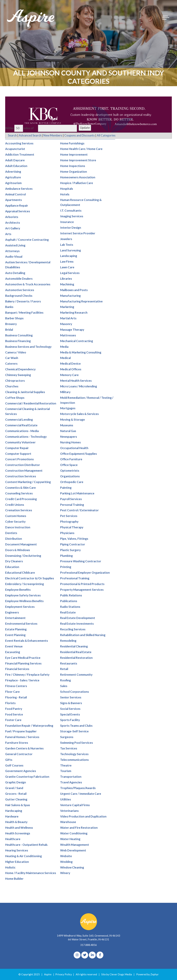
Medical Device (70, 364)
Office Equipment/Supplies (78, 454)
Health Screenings (18, 833)
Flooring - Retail (16, 697)
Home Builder (14, 879)
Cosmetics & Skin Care (20, 488)
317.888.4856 (88, 945)
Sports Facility (70, 720)
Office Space (69, 465)
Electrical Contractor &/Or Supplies (30, 578)
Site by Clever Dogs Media (117, 974)
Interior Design (71, 228)
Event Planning (15, 635)
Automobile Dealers (19, 279)
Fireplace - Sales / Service (22, 680)
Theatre (66, 765)
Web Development (73, 850)
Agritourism (13, 183)
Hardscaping (14, 811)
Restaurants (69, 663)
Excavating (13, 652)
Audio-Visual (14, 257)
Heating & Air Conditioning (24, 856)
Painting (66, 488)
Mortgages (68, 408)
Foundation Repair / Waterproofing (29, 726)
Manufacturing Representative (81, 301)
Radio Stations (70, 607)
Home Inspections (73, 166)
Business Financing (18, 341)
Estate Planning (16, 629)
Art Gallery (13, 228)
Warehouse (68, 822)
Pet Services (69, 516)
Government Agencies (21, 771)
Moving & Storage (73, 420)
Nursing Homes (70, 442)
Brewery (11, 324)
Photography (69, 522)
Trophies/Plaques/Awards (78, 788)
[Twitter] (85, 955)
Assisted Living (15, 245)
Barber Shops (14, 318)
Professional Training (75, 578)
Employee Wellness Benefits (24, 601)
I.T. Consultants (71, 210)
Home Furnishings (72, 143)
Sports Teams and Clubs (76, 726)
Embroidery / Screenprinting (25, 584)
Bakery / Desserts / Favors (23, 301)
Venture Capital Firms (75, 805)
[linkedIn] (92, 955)
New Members (53, 135)
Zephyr (155, 974)
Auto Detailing (15, 273)
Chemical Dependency (20, 369)
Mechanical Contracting (77, 341)
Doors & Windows (18, 550)
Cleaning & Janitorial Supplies (25, 392)
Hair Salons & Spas (18, 805)
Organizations (70, 476)
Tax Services (69, 748)
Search (12, 135)
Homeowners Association (78, 177)
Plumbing (66, 556)
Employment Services (20, 607)
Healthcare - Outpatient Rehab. (27, 845)
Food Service (14, 714)
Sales (64, 686)
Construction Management (24, 471)
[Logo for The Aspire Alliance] (31, 18)
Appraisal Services (18, 211)
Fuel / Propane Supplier (21, 731)
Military (65, 392)
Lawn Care (67, 267)
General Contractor (19, 754)
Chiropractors (15, 381)
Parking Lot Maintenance (77, 493)
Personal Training (72, 505)
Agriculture (13, 177)
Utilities (66, 799)
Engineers (12, 612)
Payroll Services (71, 499)
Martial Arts (68, 318)
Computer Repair (17, 448)
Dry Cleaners (14, 561)
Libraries (66, 279)
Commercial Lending (19, 420)
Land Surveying (71, 250)
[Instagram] (77, 955)
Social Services (70, 709)
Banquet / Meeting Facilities (24, 313)
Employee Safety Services (23, 595)
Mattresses (68, 335)
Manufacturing (70, 296)
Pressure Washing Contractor (81, 561)
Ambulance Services (19, 189)
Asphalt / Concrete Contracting (27, 240)
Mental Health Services (76, 381)
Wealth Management (75, 845)
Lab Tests (67, 245)
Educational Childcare (20, 573)
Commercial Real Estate (21, 425)
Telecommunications (74, 760)
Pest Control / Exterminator (79, 510)
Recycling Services (73, 629)
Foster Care (13, 720)
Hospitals (67, 189)
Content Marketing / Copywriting (28, 482)
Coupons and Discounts (80, 135)
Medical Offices (71, 369)
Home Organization (74, 172)
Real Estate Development (78, 618)
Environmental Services (21, 624)
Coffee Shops (15, 398)
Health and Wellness (19, 828)
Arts (8, 234)
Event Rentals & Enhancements (27, 641)
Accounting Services (19, 143)
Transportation (71, 777)
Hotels (65, 194)
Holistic (10, 867)
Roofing (66, 680)
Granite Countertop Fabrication (27, 777)
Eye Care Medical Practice (23, 658)
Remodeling (68, 641)
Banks (9, 307)
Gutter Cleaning (16, 799)
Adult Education (16, 166)
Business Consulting (19, 335)
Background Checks (19, 296)
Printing (66, 567)
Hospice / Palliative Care (77, 183)
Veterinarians (69, 811)
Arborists (12, 217)
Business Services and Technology (28, 347)
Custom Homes (16, 516)
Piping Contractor (73, 544)
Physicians (67, 533)
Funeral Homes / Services (22, 737)
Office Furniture (71, 459)
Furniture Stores (17, 743)
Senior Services (71, 697)
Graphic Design (16, 782)
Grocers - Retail (16, 794)
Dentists (11, 533)
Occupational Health (74, 448)
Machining (67, 284)
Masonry (66, 324)
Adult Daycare (15, 160)
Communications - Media (22, 431)
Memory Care (69, 375)
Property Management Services (82, 590)
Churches (12, 386)
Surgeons (67, 737)
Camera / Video (16, 352)
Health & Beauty (16, 822)
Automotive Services (20, 290)
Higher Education (17, 862)
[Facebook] (100, 955)
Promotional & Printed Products (82, 584)
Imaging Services (72, 216)
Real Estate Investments (77, 624)
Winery (65, 873)
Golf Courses (14, 765)
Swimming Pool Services (76, 743)
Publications (69, 601)
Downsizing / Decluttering (23, 556)
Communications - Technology (26, 437)
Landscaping (69, 256)
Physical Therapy (72, 527)
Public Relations (71, 595)
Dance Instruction (18, 527)
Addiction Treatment (20, 155)
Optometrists (70, 471)
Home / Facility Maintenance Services (31, 873)
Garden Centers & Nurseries (24, 748)
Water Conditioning (74, 833)
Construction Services (21, 476)
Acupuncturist (15, 149)
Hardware (12, 816)
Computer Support (18, 454)
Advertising (13, 172)
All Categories (106, 135)
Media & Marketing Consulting (81, 352)
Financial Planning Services (23, 663)
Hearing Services (17, 850)
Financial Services (17, 669)
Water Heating (70, 839)
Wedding (66, 862)
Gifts (9, 760)
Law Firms (67, 261)
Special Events (70, 714)
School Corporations (74, 692)
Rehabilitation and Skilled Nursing (83, 635)
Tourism (66, 771)
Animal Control (15, 194)
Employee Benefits (18, 590)
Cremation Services (19, 510)
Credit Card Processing (21, 499)
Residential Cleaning (74, 646)
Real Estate (68, 612)
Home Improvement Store (78, 160)
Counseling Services (19, 493)
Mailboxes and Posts (74, 290)
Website (66, 856)
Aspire (48, 974)
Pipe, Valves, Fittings (74, 539)
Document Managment (21, 544)
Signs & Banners (71, 703)
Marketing (67, 307)
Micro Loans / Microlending (79, 386)
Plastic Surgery (70, 550)
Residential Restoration (76, 658)
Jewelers (66, 239)
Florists (10, 703)
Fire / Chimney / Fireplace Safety (27, 675)
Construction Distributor (23, 465)
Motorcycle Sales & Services (79, 414)
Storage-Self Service (74, 731)
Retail (64, 669)
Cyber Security (15, 522)
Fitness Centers (16, 686)
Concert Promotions (19, 459)
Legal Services (70, 273)
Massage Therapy (72, 330)
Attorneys (12, 251)
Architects (13, 223)
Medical (65, 358)
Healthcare (13, 839)
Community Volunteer (20, 442)
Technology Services (74, 754)
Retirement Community (76, 675)
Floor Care (12, 692)
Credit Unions (15, 505)
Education (12, 567)
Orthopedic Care (72, 482)
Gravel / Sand (14, 788)
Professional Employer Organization (85, 573)
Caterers (11, 364)
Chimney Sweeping (18, 375)
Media (64, 347)
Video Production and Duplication (83, 816)
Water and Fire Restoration (79, 828)
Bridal (9, 330)
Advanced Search (30, 135)
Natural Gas (68, 431)
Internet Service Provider (78, 233)
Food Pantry (14, 709)
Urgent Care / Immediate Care (81, 794)
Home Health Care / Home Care (81, 149)
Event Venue (14, 646)
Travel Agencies (71, 782)
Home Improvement (74, 155)
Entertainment (15, 618)
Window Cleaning (72, 867)
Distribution (14, 539)
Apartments (13, 200)
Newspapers (69, 437)
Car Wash (12, 358)
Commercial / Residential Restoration (31, 403)
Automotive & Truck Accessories (28, 284)
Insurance (67, 222)
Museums (67, 425)
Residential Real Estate (76, 652)
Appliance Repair (17, 206)
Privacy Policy (64, 974)
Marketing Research (74, 313)
